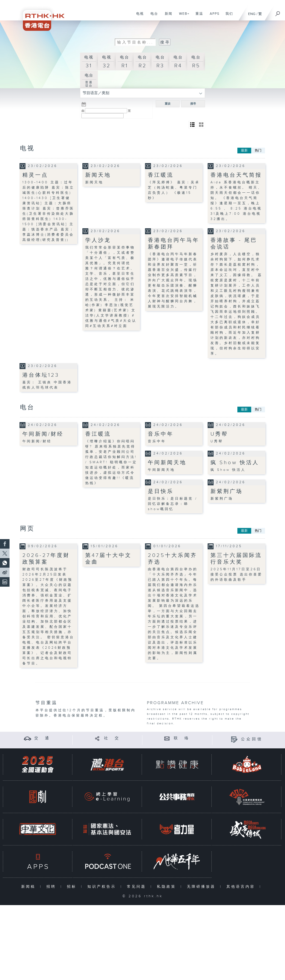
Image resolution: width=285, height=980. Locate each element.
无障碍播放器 (202, 887)
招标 (73, 887)
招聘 (52, 887)
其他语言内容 (242, 887)
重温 (197, 16)
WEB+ (182, 16)
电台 (152, 16)
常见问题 (137, 887)
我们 (227, 16)
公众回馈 (252, 739)
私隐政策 (167, 887)
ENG (252, 14)
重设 (168, 104)
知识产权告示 (103, 887)
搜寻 (193, 104)
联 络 (182, 738)
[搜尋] (278, 12)
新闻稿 (29, 887)
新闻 (167, 16)
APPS (213, 16)
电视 (138, 16)
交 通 (42, 738)
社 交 (112, 738)
